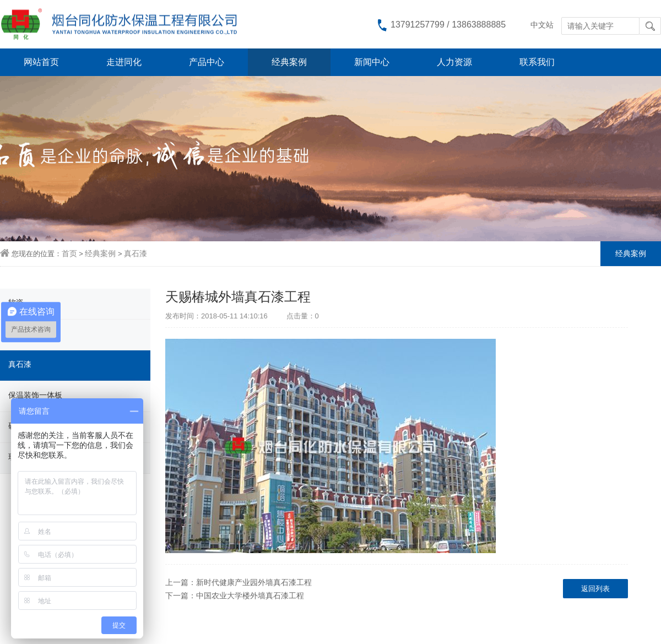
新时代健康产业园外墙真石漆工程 (254, 582)
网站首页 (41, 62)
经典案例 (289, 62)
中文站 (542, 25)
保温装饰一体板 (35, 395)
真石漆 (136, 253)
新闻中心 (372, 62)
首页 (69, 253)
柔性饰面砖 (28, 333)
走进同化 (124, 62)
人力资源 (454, 62)
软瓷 (16, 302)
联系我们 (537, 62)
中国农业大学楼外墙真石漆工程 (250, 596)
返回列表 (595, 589)
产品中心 (207, 62)
